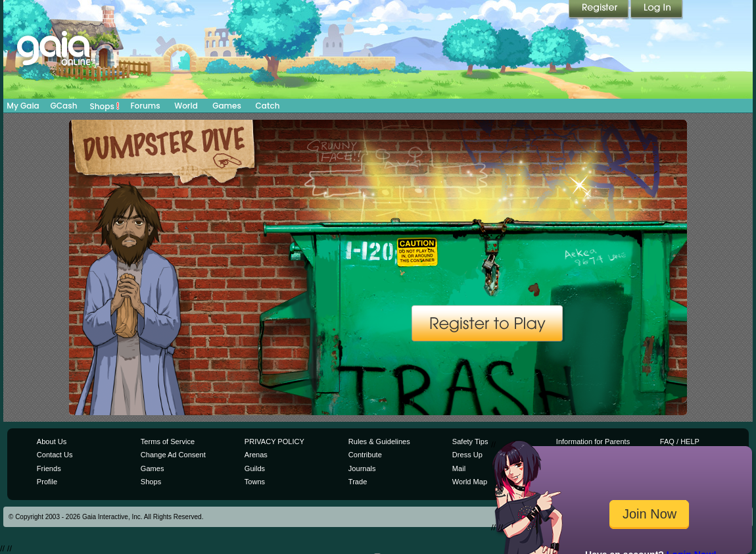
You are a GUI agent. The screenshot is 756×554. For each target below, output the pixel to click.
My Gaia (23, 106)
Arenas (256, 455)
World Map (470, 482)
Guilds (255, 468)
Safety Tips (470, 441)
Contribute (365, 455)
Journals (362, 468)
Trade (358, 482)
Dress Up (467, 455)
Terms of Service (168, 441)
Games (227, 106)
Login (657, 10)
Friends (49, 468)
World (186, 106)
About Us (52, 441)
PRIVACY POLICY (274, 441)
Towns (255, 482)
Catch (268, 106)
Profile (47, 482)
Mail (459, 468)
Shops (105, 106)
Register (600, 10)
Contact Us (55, 455)
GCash (64, 106)
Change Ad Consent (173, 455)
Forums (145, 106)
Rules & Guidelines (379, 441)
